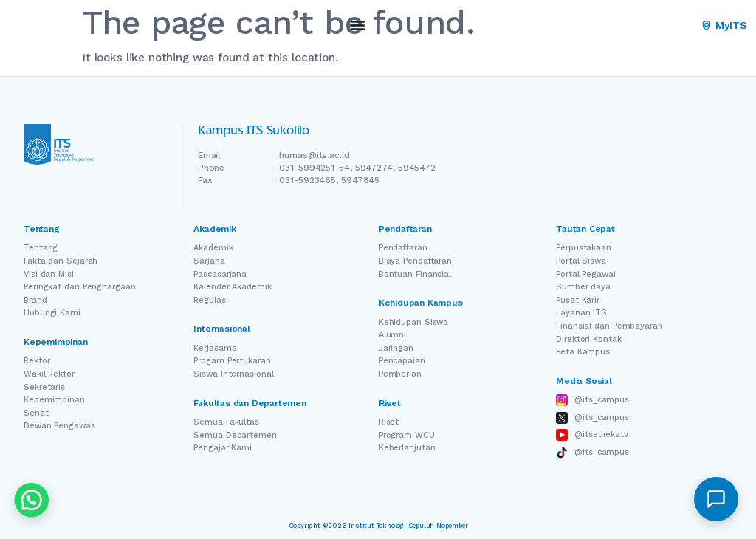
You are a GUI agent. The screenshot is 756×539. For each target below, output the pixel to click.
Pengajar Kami (223, 448)
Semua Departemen (235, 435)
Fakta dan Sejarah (61, 261)
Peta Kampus (583, 352)
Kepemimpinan (54, 400)
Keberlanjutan (407, 448)
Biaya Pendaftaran (415, 261)
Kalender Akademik (232, 287)
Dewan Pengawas (59, 426)
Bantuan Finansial (415, 274)
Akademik (213, 248)
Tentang (41, 248)
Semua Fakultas (226, 422)
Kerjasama (215, 348)
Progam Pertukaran (232, 361)
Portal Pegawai (586, 274)
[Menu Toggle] (358, 25)
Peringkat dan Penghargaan (80, 287)
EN (640, 25)
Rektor (37, 361)
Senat (36, 413)
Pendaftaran (403, 248)
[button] (716, 499)
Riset (389, 422)
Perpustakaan (584, 248)
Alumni (392, 335)
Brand (35, 300)
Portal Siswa (581, 261)
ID (681, 25)
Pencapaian (402, 361)
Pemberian (400, 374)
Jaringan (396, 348)
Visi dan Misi (49, 274)
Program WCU (407, 435)
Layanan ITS (581, 313)
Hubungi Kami (52, 313)
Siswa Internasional (233, 374)
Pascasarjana (220, 274)
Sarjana (209, 261)
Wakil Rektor (49, 374)
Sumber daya (583, 287)
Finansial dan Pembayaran (609, 326)
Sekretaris (44, 387)
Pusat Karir (578, 300)
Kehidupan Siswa (414, 322)
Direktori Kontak (588, 339)
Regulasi (210, 300)
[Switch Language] (661, 26)
